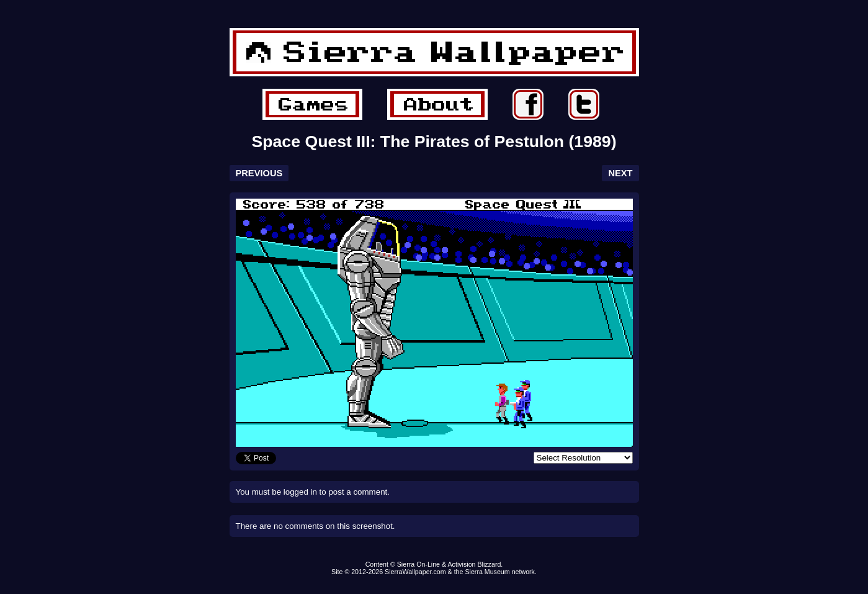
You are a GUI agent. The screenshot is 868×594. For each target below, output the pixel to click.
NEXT (620, 173)
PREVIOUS (259, 173)
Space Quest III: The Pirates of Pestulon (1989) (434, 142)
